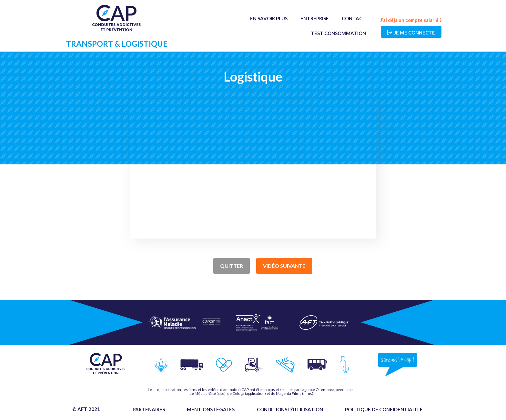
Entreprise (315, 18)
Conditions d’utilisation (290, 409)
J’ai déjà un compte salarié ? (411, 20)
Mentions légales (211, 409)
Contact (354, 18)
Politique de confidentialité (384, 409)
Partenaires (149, 409)
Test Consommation (338, 33)
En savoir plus (269, 18)
